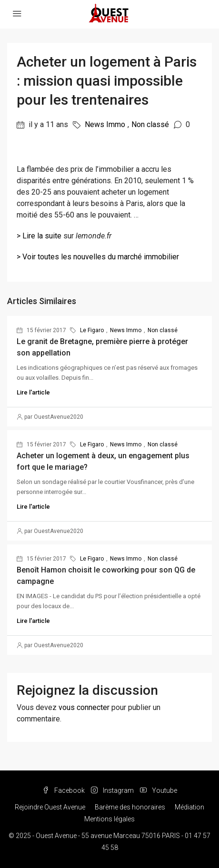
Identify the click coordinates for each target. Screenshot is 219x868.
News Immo (105, 124)
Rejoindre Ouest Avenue (50, 807)
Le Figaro (92, 330)
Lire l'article (33, 392)
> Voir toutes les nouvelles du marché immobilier (98, 257)
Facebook (64, 790)
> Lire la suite (39, 236)
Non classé (150, 124)
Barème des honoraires (130, 807)
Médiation (189, 807)
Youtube (159, 790)
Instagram (112, 790)
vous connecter (84, 707)
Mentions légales (109, 819)
